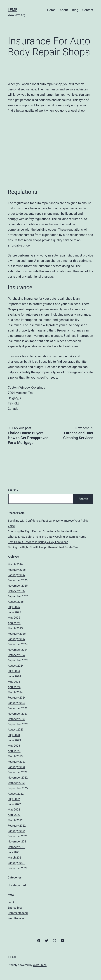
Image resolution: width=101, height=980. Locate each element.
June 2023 (14, 740)
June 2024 (14, 676)
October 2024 (16, 655)
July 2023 (14, 735)
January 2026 (16, 575)
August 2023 (16, 730)
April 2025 (14, 623)
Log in (12, 902)
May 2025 (14, 618)
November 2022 (18, 778)
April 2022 (14, 815)
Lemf (13, 10)
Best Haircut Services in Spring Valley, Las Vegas (38, 542)
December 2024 (18, 644)
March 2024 (15, 692)
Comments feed (18, 913)
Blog (75, 10)
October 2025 (16, 591)
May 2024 (14, 682)
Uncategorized (17, 885)
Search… (13, 490)
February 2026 (17, 570)
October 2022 (16, 783)
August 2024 (16, 666)
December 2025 (18, 580)
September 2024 (18, 660)
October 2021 (16, 847)
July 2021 (14, 852)
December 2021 (18, 836)
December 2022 (18, 772)
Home (51, 10)
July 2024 (14, 671)
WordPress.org (17, 918)
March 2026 (15, 564)
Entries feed (15, 908)
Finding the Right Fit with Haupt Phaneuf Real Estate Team (44, 547)
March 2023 (15, 756)
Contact (88, 10)
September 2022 (18, 788)
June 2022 (14, 804)
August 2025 (16, 602)
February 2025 (17, 634)
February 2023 (17, 762)
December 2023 (18, 708)
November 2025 (18, 586)
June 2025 (14, 612)
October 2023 (16, 719)
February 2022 (17, 826)
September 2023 (18, 724)
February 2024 (17, 698)
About (64, 10)
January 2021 (16, 863)
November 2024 (18, 650)
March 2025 (15, 628)
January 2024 (16, 703)
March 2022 (15, 820)
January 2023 (16, 767)
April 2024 (14, 687)
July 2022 (14, 799)
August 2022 (16, 794)
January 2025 (16, 639)
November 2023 (18, 714)
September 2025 (18, 596)
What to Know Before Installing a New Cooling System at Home (47, 537)
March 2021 (15, 858)
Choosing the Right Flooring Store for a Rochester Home (43, 531)
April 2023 (14, 751)
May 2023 (14, 746)
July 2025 (14, 607)
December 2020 (18, 868)
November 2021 (18, 841)
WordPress (40, 965)
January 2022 (16, 831)
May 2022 (14, 809)
